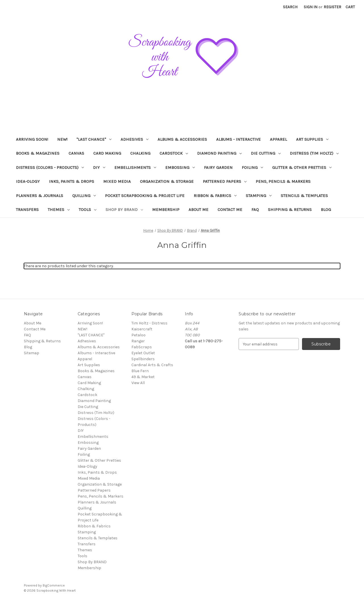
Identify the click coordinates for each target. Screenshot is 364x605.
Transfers (27, 210)
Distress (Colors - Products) (50, 167)
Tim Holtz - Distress (149, 323)
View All (138, 383)
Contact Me (230, 210)
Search (290, 7)
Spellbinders (143, 359)
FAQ (255, 210)
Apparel (278, 139)
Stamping (259, 196)
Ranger (138, 341)
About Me (198, 210)
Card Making (107, 153)
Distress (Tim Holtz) (314, 153)
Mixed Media (117, 181)
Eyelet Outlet (143, 353)
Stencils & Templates (304, 196)
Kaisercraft (142, 329)
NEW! (62, 139)
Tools (88, 210)
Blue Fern (140, 371)
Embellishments (135, 167)
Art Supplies (312, 139)
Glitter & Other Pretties (302, 167)
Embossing (180, 167)
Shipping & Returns (290, 210)
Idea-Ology (28, 181)
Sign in (311, 7)
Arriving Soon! (32, 139)
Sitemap (32, 353)
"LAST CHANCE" (94, 139)
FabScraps (142, 347)
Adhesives (135, 139)
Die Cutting (266, 153)
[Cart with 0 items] (350, 7)
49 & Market (143, 377)
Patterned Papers (225, 181)
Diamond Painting (219, 153)
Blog (326, 210)
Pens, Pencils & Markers (283, 181)
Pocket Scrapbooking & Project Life (145, 196)
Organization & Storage (167, 181)
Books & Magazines (38, 153)
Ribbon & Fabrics (215, 196)
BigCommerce (54, 585)
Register (332, 7)
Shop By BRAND (124, 210)
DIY (99, 167)
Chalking (140, 153)
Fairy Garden (218, 167)
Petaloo (138, 335)
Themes (59, 210)
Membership (166, 210)
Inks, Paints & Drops (72, 181)
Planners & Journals (40, 196)
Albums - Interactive (238, 139)
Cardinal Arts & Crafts (152, 365)
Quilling (84, 196)
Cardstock (174, 153)
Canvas (76, 153)
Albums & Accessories (182, 139)
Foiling (252, 167)
